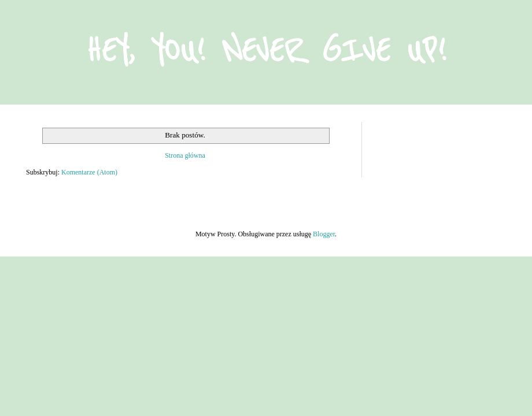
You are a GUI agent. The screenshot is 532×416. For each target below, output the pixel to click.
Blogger (324, 234)
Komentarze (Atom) (89, 172)
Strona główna (185, 155)
